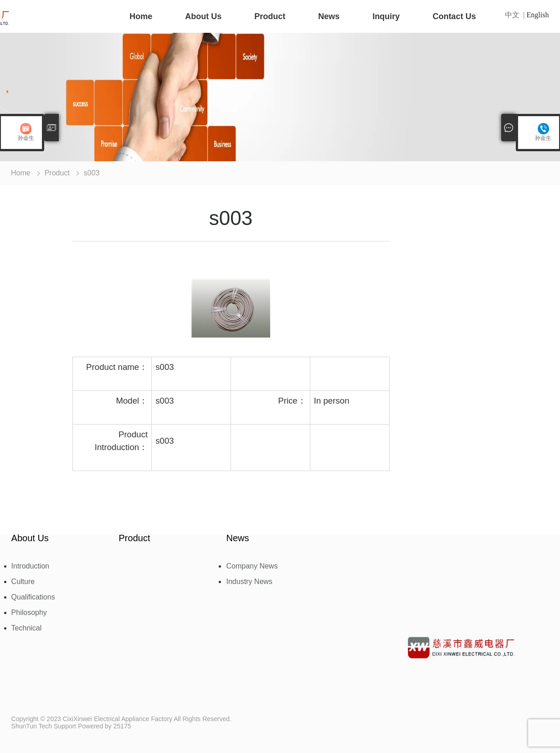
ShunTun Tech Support (44, 726)
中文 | (516, 15)
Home (141, 16)
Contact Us (454, 16)
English (538, 15)
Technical (27, 628)
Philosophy (29, 613)
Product (270, 16)
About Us (203, 16)
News (329, 16)
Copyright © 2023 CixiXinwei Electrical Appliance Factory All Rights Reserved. (121, 719)
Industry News (249, 582)
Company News (252, 566)
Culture (23, 582)
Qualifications (33, 597)
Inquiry (386, 16)
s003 (92, 173)
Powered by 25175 (105, 726)
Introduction (31, 566)
